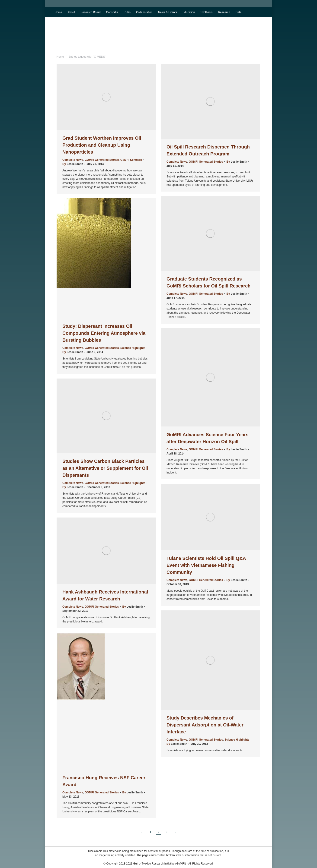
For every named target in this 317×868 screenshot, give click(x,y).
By (73, 164)
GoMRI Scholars (131, 160)
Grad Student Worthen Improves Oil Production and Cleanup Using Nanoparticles (102, 145)
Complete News (73, 160)
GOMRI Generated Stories (102, 160)
